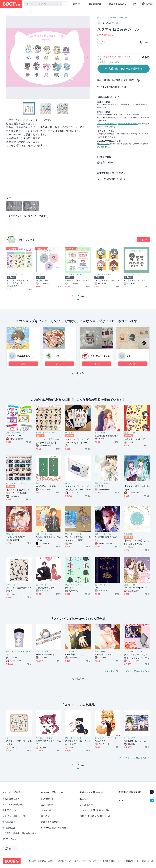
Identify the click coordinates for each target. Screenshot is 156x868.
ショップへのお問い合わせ (110, 179)
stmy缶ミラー (42, 280)
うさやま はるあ (100, 356)
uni (129, 356)
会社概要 (32, 861)
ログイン (77, 4)
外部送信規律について (112, 861)
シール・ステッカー (118, 17)
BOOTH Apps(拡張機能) (14, 805)
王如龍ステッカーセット (135, 280)
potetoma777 (24, 356)
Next (87, 58)
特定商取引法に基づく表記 (110, 173)
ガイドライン (74, 861)
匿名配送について (11, 810)
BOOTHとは (95, 4)
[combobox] (43, 4)
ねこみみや (27, 240)
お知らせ (84, 799)
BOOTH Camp (9, 839)
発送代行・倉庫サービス (14, 816)
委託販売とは (9, 828)
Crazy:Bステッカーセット (107, 280)
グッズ (100, 17)
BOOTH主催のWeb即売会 (53, 828)
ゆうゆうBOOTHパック (128, 124)
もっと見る (78, 376)
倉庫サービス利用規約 (57, 861)
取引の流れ (106, 157)
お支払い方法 (107, 163)
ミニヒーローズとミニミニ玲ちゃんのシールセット (19, 282)
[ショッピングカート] (134, 4)
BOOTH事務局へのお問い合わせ (95, 816)
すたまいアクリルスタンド (77, 280)
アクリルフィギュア (73, 274)
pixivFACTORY (103, 144)
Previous (9, 58)
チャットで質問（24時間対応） (95, 810)
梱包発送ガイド (10, 822)
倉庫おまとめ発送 (50, 822)
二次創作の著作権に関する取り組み (19, 833)
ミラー (39, 274)
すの (56, 356)
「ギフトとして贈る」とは (113, 87)
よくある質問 (86, 805)
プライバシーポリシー (91, 861)
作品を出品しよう (118, 4)
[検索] (59, 4)
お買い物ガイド (49, 805)
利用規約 (42, 861)
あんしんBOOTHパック (107, 124)
